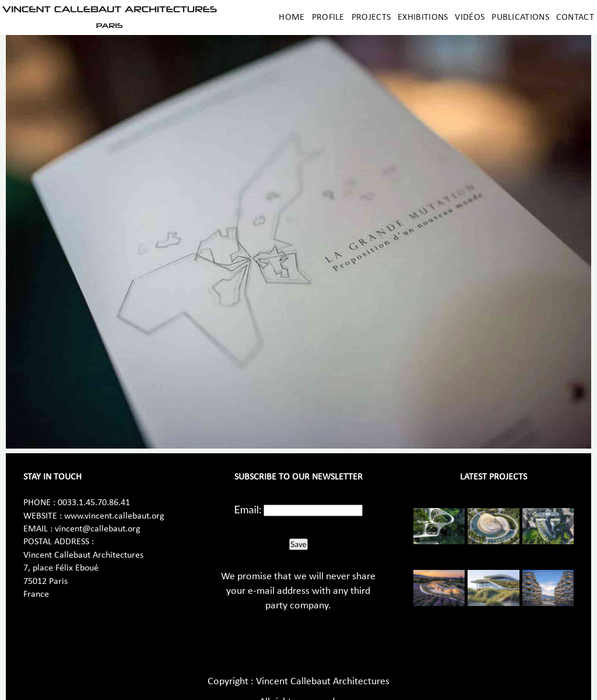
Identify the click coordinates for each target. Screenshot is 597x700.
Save (298, 544)
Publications (520, 17)
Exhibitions (423, 17)
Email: (248, 509)
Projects (371, 17)
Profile (328, 17)
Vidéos (470, 17)
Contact (575, 17)
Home (292, 17)
